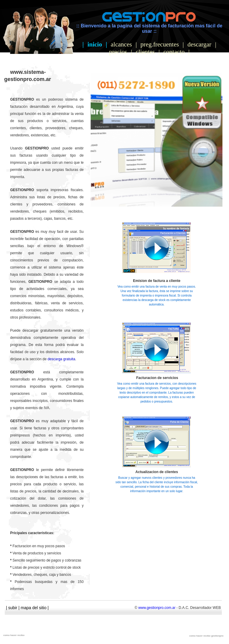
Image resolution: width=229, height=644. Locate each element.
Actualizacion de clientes (157, 472)
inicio (95, 44)
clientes (145, 52)
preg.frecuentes (160, 44)
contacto (174, 52)
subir (13, 608)
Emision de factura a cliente (157, 281)
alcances (121, 44)
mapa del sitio (33, 608)
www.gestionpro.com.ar (157, 608)
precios (118, 52)
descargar (199, 44)
